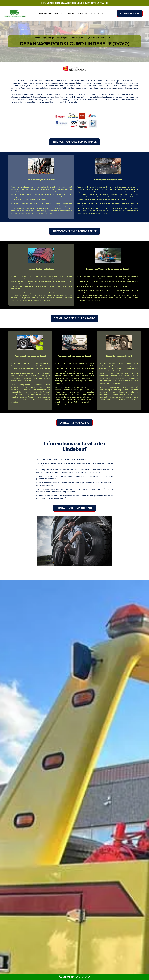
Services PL (83, 13)
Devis (101, 13)
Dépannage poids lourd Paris (51, 13)
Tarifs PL (71, 13)
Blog (93, 13)
